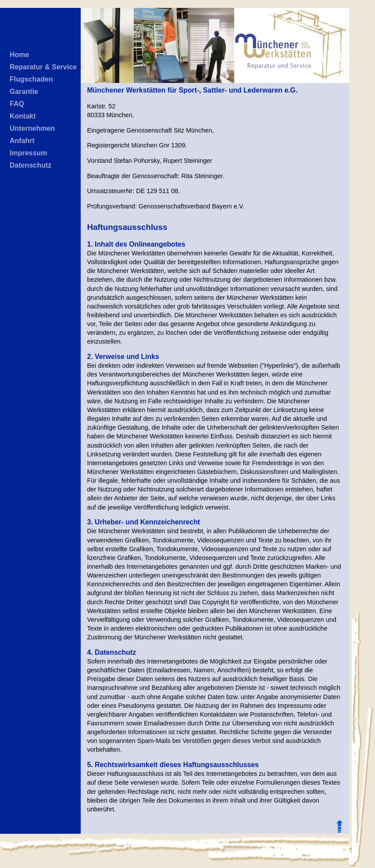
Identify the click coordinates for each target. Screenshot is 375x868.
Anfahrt (22, 141)
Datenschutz (30, 165)
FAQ (17, 104)
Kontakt (23, 116)
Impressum (28, 153)
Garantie (24, 91)
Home (19, 55)
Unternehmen (32, 128)
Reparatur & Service (43, 67)
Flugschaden (31, 79)
